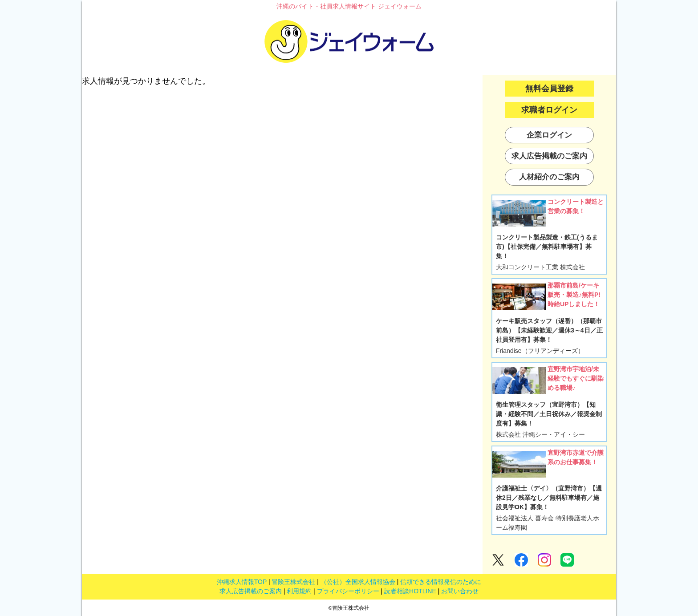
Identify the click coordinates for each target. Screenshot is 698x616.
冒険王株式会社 (293, 582)
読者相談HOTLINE (410, 591)
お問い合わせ (460, 591)
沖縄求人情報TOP (242, 582)
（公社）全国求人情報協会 (358, 582)
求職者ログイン (549, 110)
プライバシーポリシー (348, 591)
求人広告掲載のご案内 (251, 591)
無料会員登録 (549, 89)
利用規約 (299, 591)
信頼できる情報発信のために (441, 582)
